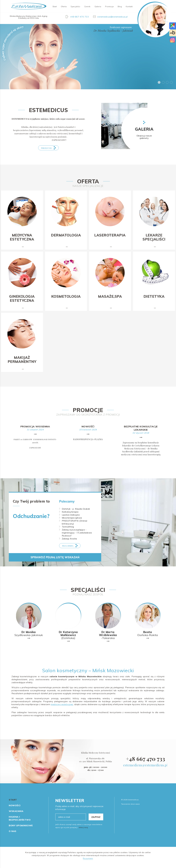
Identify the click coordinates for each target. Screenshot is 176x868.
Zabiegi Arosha (69, 543)
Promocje (109, 7)
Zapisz (96, 821)
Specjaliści (75, 7)
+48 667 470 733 (145, 763)
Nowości (15, 809)
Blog (120, 7)
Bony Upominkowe (21, 830)
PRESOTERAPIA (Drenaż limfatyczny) (75, 526)
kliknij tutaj (83, 831)
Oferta (64, 7)
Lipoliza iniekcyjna (71, 519)
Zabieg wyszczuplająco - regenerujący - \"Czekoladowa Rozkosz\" (77, 537)
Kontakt (129, 7)
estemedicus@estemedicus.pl (146, 769)
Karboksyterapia (70, 516)
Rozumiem (88, 862)
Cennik (87, 7)
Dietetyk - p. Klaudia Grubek (76, 513)
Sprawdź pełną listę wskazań (55, 566)
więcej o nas (49, 150)
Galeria (98, 7)
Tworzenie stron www (130, 808)
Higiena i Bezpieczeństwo (20, 822)
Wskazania (16, 815)
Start (55, 7)
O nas (13, 835)
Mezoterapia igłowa (72, 522)
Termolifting (68, 531)
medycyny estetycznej (62, 708)
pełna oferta (74, 552)
